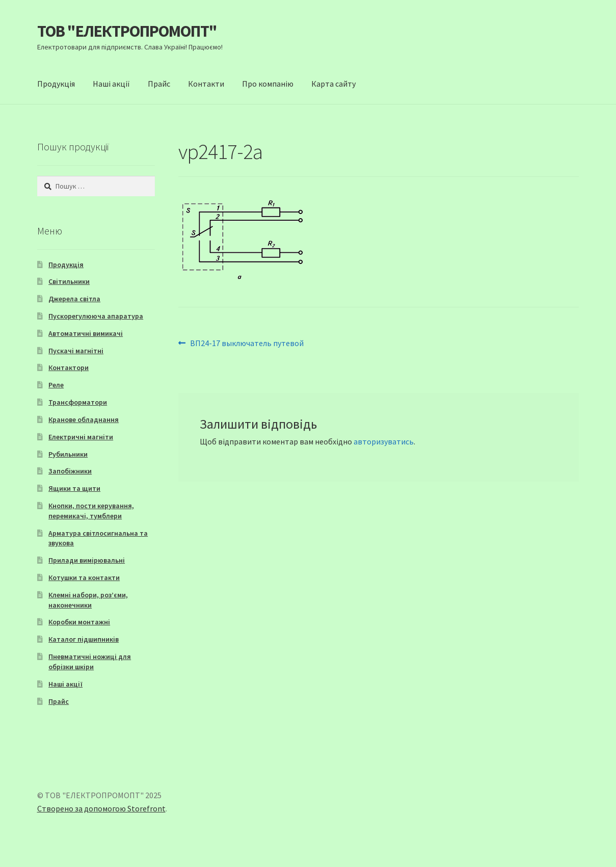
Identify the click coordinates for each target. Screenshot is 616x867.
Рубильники (68, 454)
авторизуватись (384, 441)
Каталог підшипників (84, 639)
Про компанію (268, 84)
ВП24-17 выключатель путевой (247, 344)
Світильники (69, 281)
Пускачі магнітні (76, 351)
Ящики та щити (74, 488)
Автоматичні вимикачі (86, 333)
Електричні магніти (81, 437)
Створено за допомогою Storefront (101, 808)
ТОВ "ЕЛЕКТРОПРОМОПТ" (127, 31)
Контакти (206, 84)
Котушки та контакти (84, 577)
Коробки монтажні (79, 622)
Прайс (159, 84)
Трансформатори (78, 402)
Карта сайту (333, 84)
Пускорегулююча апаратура (96, 316)
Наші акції (111, 84)
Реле (56, 385)
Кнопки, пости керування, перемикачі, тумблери (91, 511)
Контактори (69, 367)
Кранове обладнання (84, 419)
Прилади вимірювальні (87, 560)
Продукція (56, 84)
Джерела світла (74, 299)
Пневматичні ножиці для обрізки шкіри (90, 662)
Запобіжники (70, 471)
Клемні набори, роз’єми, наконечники (88, 600)
